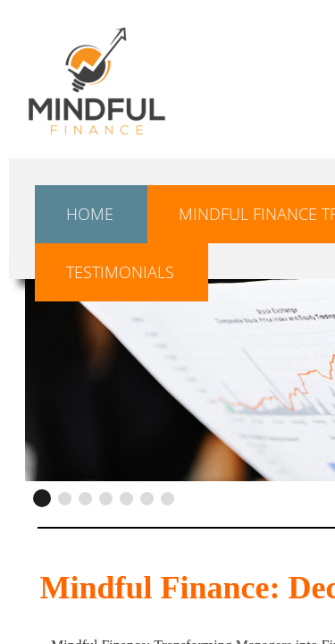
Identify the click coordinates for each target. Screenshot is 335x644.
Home (90, 214)
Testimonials (120, 272)
